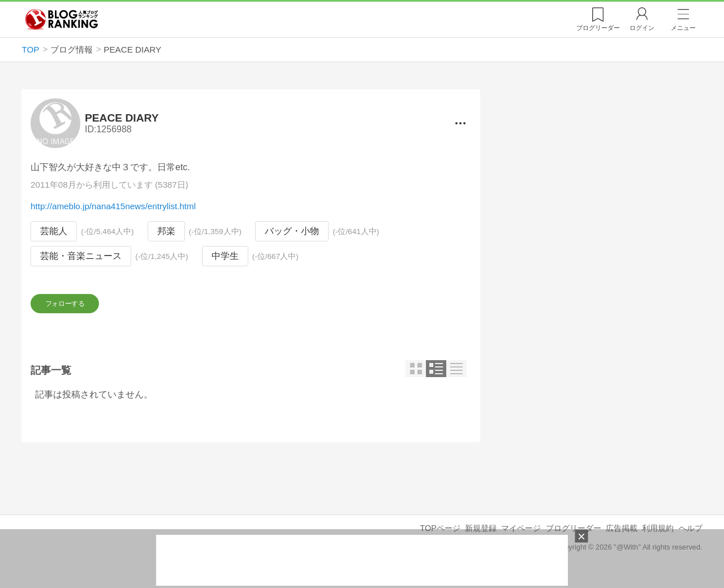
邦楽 (166, 232)
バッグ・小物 (292, 232)
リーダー (598, 28)
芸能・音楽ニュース (81, 256)
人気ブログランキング (62, 19)
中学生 (225, 256)
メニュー (683, 28)
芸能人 (54, 232)
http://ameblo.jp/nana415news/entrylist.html (113, 207)
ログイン (642, 28)
